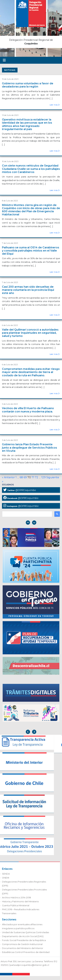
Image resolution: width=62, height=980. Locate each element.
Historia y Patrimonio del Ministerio (20, 902)
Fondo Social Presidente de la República (24, 940)
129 (43, 477)
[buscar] (27, 514)
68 (21, 477)
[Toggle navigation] (4, 60)
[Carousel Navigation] (31, 523)
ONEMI (6, 878)
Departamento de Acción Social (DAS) (23, 936)
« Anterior (8, 477)
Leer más (54, 105)
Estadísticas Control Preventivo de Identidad (26, 952)
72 (37, 477)
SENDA (6, 874)
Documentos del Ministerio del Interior (23, 948)
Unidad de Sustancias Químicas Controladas (25, 932)
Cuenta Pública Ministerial (16, 905)
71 (33, 477)
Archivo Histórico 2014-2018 (16, 898)
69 (25, 477)
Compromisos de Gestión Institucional (22, 944)
